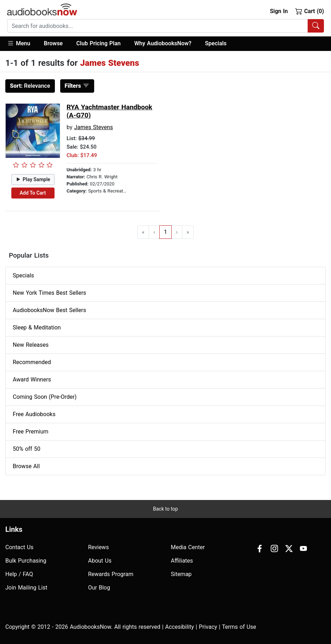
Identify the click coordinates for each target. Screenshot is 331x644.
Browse (53, 43)
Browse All (26, 466)
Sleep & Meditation (37, 327)
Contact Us (19, 547)
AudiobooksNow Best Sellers (49, 310)
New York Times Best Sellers (49, 293)
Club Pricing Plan (99, 43)
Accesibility (180, 627)
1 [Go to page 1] (165, 232)
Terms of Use (239, 627)
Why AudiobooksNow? (163, 43)
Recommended (32, 362)
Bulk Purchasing (26, 561)
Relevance (30, 86)
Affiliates (182, 561)
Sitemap (181, 574)
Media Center (188, 547)
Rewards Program (111, 574)
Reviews (99, 547)
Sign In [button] (279, 11)
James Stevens (93, 127)
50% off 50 (27, 449)
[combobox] (165, 26)
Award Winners (32, 379)
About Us (100, 561)
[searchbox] (158, 26)
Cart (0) (310, 11)
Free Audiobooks (34, 414)
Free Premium (30, 432)
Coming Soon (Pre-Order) (45, 397)
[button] (22, 44)
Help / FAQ (19, 574)
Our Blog (99, 588)
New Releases (31, 345)
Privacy (208, 627)
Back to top (165, 509)
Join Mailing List (26, 588)
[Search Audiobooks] (316, 26)
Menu (19, 43)
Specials (216, 43)
